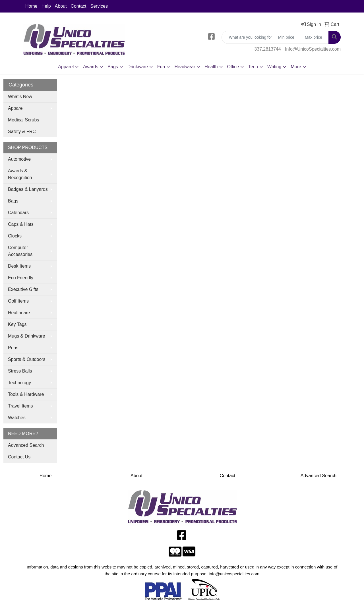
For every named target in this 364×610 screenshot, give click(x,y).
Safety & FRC (22, 132)
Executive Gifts (23, 289)
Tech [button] (253, 67)
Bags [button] (113, 67)
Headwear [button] (185, 67)
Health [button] (211, 67)
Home (31, 6)
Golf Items (18, 301)
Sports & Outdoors (27, 359)
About (61, 6)
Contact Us (19, 457)
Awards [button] (91, 67)
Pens (13, 348)
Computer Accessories (20, 251)
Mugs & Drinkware (27, 336)
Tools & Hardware (26, 394)
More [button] (296, 67)
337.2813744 (267, 49)
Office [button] (233, 67)
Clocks (15, 236)
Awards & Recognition (20, 174)
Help (46, 6)
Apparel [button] (66, 67)
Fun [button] (161, 67)
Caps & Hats (21, 224)
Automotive (19, 159)
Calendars (18, 213)
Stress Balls (20, 371)
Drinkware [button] (138, 67)
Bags (13, 201)
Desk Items (19, 266)
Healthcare (19, 313)
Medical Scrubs (23, 120)
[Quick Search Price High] (315, 37)
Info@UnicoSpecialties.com (313, 49)
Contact (78, 6)
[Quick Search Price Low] (288, 37)
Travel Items (20, 406)
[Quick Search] (248, 37)
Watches (17, 418)
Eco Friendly (21, 278)
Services (99, 6)
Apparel (16, 108)
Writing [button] (274, 67)
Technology (19, 383)
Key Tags (17, 324)
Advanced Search (26, 445)
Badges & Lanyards (28, 189)
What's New (20, 97)
